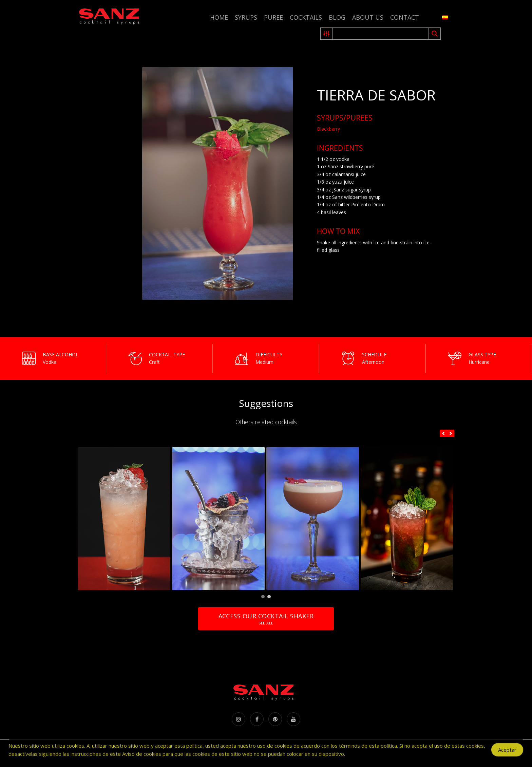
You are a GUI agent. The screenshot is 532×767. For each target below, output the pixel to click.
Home (219, 17)
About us (368, 17)
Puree (273, 17)
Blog (337, 17)
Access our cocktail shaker (266, 619)
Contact (405, 17)
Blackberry (328, 129)
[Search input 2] (381, 34)
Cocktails (306, 17)
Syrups (246, 17)
